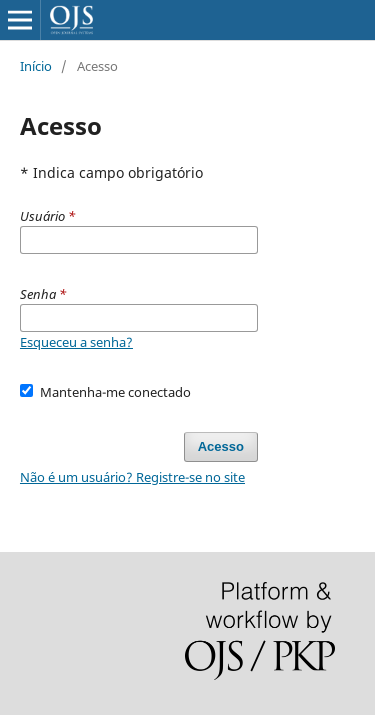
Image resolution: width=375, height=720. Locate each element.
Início (36, 66)
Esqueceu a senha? (76, 342)
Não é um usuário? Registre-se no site (132, 477)
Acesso (221, 446)
